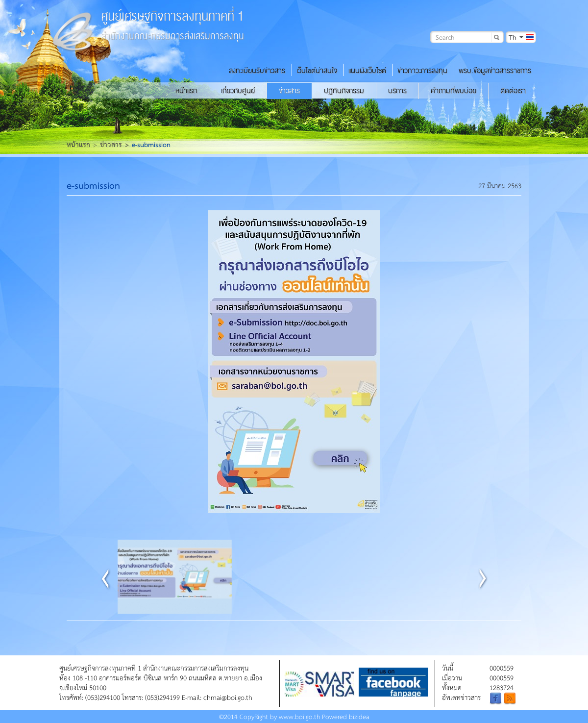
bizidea (359, 716)
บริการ (397, 91)
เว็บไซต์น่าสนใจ (317, 71)
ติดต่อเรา (513, 91)
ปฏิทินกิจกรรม (344, 91)
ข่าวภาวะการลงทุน (422, 71)
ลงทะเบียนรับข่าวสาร (257, 71)
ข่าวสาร (289, 91)
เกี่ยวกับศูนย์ (238, 91)
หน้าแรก (186, 91)
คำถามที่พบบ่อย (453, 91)
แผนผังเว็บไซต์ (367, 71)
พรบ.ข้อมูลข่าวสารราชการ (495, 71)
